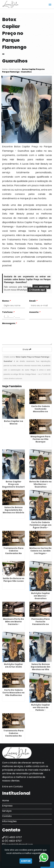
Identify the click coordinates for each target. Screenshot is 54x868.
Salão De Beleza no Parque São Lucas (14, 580)
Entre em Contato (12, 787)
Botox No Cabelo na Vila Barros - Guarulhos (40, 484)
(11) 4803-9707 (41, 287)
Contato (7, 816)
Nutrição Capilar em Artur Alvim (13, 666)
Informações (9, 821)
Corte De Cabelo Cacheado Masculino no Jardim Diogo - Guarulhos (41, 411)
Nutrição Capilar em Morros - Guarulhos (41, 596)
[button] (50, 5)
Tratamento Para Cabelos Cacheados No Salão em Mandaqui (13, 553)
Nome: (7, 301)
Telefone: (8, 312)
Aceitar (26, 861)
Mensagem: (10, 323)
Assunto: (35, 312)
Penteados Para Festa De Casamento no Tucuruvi (41, 623)
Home (6, 801)
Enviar (27, 349)
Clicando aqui (37, 290)
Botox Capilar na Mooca (14, 422)
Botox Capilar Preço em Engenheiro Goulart (13, 484)
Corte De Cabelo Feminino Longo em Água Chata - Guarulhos (41, 526)
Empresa (7, 806)
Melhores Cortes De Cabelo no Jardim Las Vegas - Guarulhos (40, 552)
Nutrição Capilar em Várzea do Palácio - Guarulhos (41, 709)
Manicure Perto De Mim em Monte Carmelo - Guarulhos (13, 623)
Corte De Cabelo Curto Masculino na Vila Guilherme (13, 693)
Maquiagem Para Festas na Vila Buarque (40, 439)
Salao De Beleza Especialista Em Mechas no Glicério (13, 510)
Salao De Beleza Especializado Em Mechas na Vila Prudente (41, 668)
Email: (33, 301)
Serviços (7, 811)
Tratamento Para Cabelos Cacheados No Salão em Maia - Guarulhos (13, 736)
